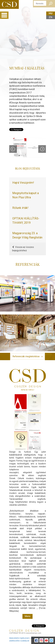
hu (51, 13)
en (51, 17)
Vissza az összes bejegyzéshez (23, 249)
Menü (27, 616)
